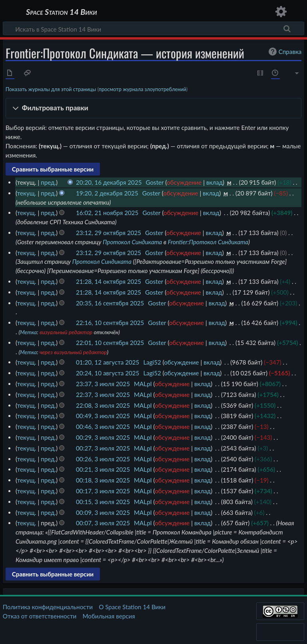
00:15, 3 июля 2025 (103, 502)
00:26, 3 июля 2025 (103, 459)
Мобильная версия (109, 616)
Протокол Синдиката (132, 242)
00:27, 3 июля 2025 (103, 448)
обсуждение (184, 182)
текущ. (27, 193)
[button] (154, 108)
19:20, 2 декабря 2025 (107, 193)
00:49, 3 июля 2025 (103, 416)
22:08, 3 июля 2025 (103, 405)
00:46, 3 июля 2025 (103, 427)
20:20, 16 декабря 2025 (109, 182)
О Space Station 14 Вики (132, 607)
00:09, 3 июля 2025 (103, 512)
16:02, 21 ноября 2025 (107, 213)
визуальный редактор (66, 332)
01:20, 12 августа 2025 (108, 362)
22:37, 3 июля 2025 (103, 395)
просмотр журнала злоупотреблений (143, 89)
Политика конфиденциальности (48, 607)
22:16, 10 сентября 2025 (110, 323)
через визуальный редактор (73, 352)
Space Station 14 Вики (61, 12)
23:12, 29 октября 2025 (109, 233)
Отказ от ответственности (40, 616)
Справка (284, 52)
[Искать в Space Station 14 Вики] (153, 28)
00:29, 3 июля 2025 (103, 437)
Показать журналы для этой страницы (51, 89)
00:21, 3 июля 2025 (103, 469)
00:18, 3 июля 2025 (103, 480)
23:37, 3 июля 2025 (103, 384)
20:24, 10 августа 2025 (108, 373)
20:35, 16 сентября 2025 (110, 303)
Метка (28, 332)
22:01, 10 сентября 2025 (110, 343)
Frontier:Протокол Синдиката (208, 242)
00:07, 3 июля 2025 (103, 523)
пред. (48, 182)
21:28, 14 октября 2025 (109, 281)
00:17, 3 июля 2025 (103, 491)
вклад (214, 182)
